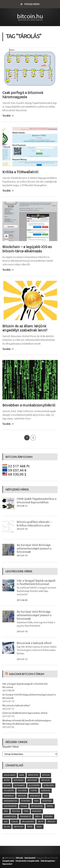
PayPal (50, 806)
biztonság (19, 780)
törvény (49, 816)
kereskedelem (11, 801)
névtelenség (37, 806)
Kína (36, 801)
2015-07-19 (22, 555)
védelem (51, 822)
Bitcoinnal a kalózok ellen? (34, 643)
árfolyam (19, 827)
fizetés (34, 790)
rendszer (37, 811)
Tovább (8, 116)
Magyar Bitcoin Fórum (27, 674)
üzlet (39, 827)
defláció (46, 780)
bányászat (32, 780)
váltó (41, 822)
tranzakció (26, 816)
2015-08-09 (22, 600)
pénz (26, 811)
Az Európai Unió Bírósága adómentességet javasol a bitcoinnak (34, 548)
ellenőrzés (34, 785)
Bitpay (7, 780)
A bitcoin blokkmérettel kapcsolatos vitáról (25, 713)
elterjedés (49, 785)
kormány (26, 801)
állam (7, 827)
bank (22, 775)
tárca (38, 816)
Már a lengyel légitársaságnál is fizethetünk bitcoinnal (36, 582)
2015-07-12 (22, 659)
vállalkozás (28, 822)
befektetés (33, 775)
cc (3, 858)
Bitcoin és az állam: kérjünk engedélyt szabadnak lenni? (25, 328)
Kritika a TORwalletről (20, 172)
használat (9, 796)
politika (16, 811)
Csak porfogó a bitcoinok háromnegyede (23, 95)
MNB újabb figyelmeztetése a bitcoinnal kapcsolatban (37, 500)
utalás (15, 822)
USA (6, 822)
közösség (47, 801)
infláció (22, 796)
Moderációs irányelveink (27, 861)
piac (6, 811)
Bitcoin (46, 775)
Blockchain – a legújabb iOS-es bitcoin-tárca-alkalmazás (27, 249)
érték (30, 827)
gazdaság (46, 790)
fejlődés (22, 790)
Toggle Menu (30, 4)
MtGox (24, 806)
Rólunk (19, 858)
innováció (35, 796)
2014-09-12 (22, 506)
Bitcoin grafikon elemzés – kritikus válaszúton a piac (34, 523)
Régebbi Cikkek (10, 747)
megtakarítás (10, 806)
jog (46, 796)
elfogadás (20, 785)
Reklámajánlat (48, 861)
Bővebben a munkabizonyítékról (29, 405)
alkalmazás (10, 775)
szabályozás (10, 816)
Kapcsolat (7, 864)
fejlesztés (9, 790)
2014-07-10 (22, 529)
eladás (7, 785)
